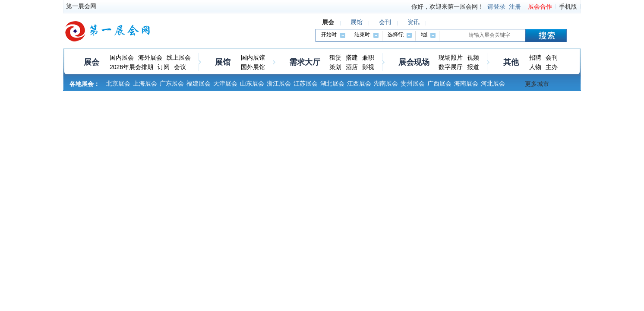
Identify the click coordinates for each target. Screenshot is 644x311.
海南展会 (466, 83)
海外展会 (150, 57)
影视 (368, 67)
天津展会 (225, 83)
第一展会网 (81, 6)
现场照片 (451, 57)
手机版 (568, 6)
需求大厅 (305, 62)
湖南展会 (386, 83)
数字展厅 (451, 67)
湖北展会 (332, 83)
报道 (473, 67)
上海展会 (145, 83)
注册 (515, 6)
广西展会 (439, 83)
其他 (511, 62)
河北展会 (493, 83)
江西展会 (359, 83)
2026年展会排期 (131, 67)
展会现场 (414, 62)
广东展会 (172, 83)
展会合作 (540, 6)
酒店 (352, 67)
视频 (473, 57)
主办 (552, 67)
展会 (92, 62)
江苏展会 (306, 83)
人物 (535, 67)
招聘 (535, 57)
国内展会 (122, 57)
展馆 (223, 62)
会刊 (552, 57)
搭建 (352, 57)
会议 (180, 67)
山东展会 (252, 83)
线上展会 (179, 57)
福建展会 (199, 83)
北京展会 (118, 83)
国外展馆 (253, 67)
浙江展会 (279, 83)
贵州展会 (413, 83)
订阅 (164, 67)
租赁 (335, 57)
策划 (335, 67)
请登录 (496, 6)
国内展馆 (253, 57)
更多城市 (537, 84)
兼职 (368, 57)
